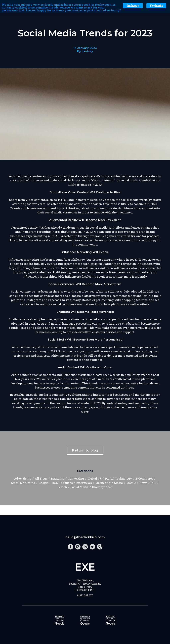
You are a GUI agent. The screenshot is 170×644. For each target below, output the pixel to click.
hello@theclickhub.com (85, 537)
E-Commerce (144, 478)
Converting (76, 478)
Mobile (131, 483)
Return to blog (85, 450)
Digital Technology (118, 478)
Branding (58, 478)
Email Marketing (23, 483)
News (143, 483)
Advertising (23, 478)
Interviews (84, 483)
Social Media (80, 487)
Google (43, 483)
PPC (153, 483)
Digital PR (94, 478)
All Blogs (41, 478)
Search (62, 487)
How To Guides (62, 483)
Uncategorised (102, 487)
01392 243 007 (85, 595)
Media (118, 483)
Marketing (103, 483)
